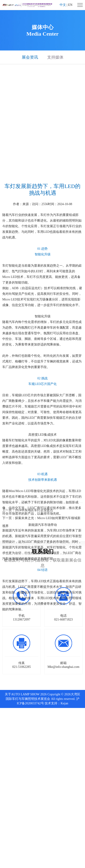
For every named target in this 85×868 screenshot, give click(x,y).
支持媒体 (55, 57)
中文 (63, 5)
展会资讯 (30, 57)
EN (70, 5)
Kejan (64, 703)
